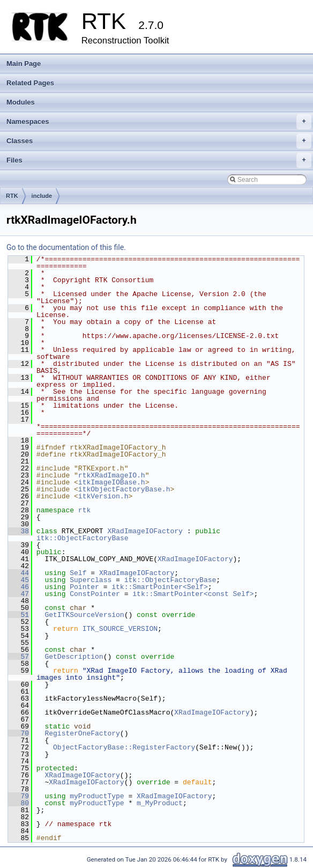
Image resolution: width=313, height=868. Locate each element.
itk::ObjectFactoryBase (83, 538)
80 (18, 803)
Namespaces (159, 122)
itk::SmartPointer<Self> (159, 587)
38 (18, 531)
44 (18, 573)
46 (18, 587)
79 (18, 796)
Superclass (91, 580)
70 (18, 733)
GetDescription (74, 657)
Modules (21, 102)
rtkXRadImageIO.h (112, 475)
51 (18, 615)
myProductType (97, 796)
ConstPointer (95, 594)
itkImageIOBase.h (112, 482)
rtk (84, 510)
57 (18, 657)
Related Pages (30, 83)
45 (18, 580)
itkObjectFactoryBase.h (124, 489)
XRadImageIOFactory (145, 531)
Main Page (24, 64)
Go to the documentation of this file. (66, 247)
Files (159, 160)
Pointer (84, 587)
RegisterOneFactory (82, 733)
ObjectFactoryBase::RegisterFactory (124, 747)
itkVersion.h (103, 496)
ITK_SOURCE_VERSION (120, 629)
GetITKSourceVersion (84, 615)
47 (18, 594)
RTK (12, 196)
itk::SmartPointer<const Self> (193, 594)
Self (78, 573)
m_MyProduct (160, 803)
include (42, 196)
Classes (159, 141)
